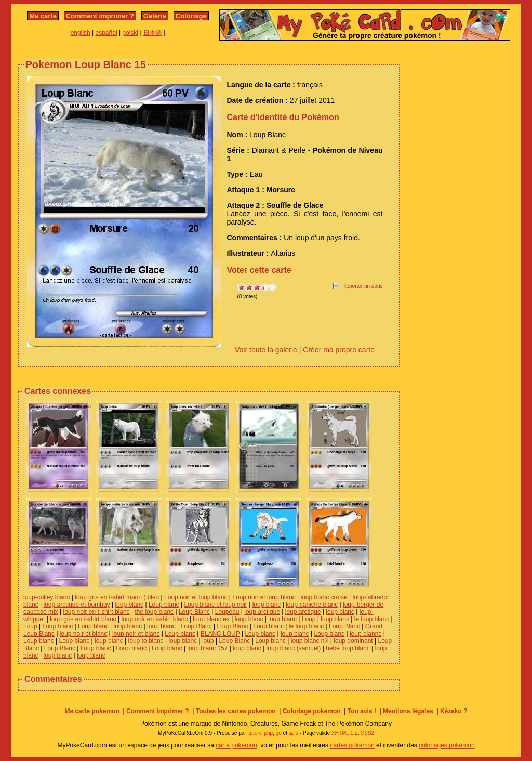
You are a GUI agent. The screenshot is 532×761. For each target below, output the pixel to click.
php (268, 733)
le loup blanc (372, 619)
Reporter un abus (362, 286)
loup (208, 641)
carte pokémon (236, 745)
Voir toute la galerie (266, 350)
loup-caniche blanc (312, 605)
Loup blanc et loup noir (215, 605)
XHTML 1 (342, 733)
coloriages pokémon (447, 745)
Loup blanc (164, 605)
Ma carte (43, 16)
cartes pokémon (352, 745)
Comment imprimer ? (100, 16)
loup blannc (365, 634)
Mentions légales (408, 711)
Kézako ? (454, 711)
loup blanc (129, 605)
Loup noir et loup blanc (196, 597)
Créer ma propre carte (339, 350)
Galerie (155, 16)
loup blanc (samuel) (294, 648)
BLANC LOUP (220, 634)
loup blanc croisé (324, 597)
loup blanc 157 (207, 648)
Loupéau (227, 612)
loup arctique (262, 612)
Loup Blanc (194, 612)
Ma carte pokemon (92, 711)
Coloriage (191, 16)
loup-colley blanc (46, 597)
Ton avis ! (362, 711)
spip (294, 733)
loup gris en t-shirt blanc (83, 619)
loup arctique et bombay (76, 605)
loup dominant (353, 641)
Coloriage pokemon (312, 711)
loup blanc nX (310, 641)
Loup (309, 619)
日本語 (153, 33)
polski (130, 33)
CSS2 (367, 733)
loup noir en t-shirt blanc (97, 612)
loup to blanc (146, 641)
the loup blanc (154, 612)
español (107, 33)
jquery (254, 733)
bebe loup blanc (348, 648)
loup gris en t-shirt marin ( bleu (117, 597)
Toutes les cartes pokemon (236, 711)
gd (279, 733)
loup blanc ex (211, 619)
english (81, 33)
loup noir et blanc (83, 634)
